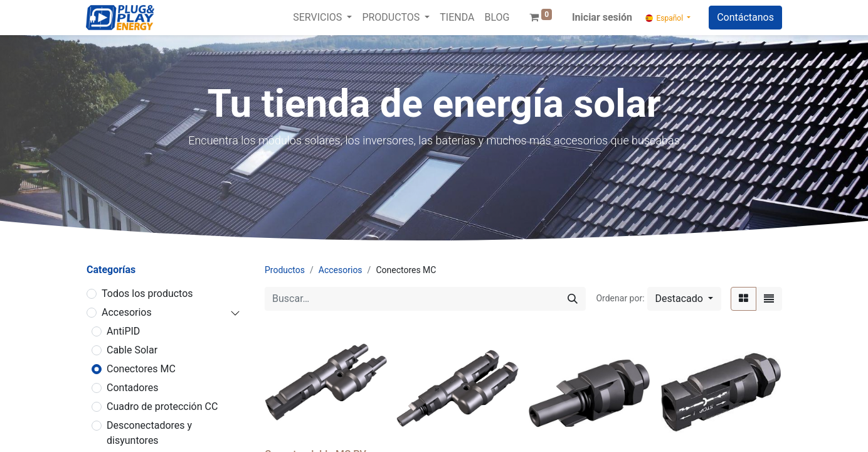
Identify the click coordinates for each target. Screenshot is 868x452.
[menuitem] (457, 18)
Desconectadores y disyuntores (149, 433)
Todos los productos (147, 293)
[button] (684, 299)
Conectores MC (141, 369)
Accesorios (127, 312)
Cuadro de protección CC (162, 406)
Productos (285, 270)
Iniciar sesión (602, 17)
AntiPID (123, 331)
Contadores (132, 388)
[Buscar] (573, 299)
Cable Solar (132, 350)
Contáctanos (745, 17)
